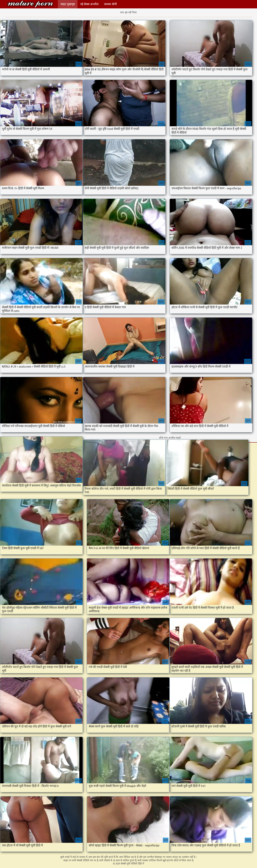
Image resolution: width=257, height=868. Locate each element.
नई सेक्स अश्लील (89, 4)
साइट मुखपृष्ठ (68, 4)
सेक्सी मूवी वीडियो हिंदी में (30, 4)
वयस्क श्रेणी (110, 4)
